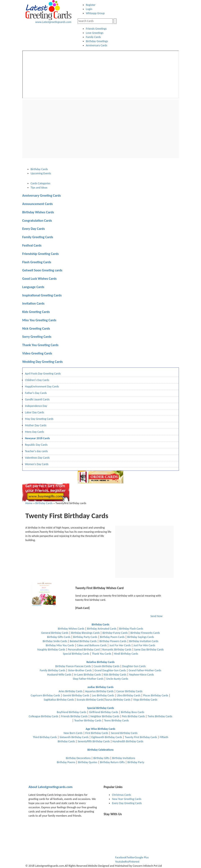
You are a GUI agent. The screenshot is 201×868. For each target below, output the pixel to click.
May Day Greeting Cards (39, 419)
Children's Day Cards (37, 380)
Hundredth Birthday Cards (128, 741)
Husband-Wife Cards (59, 675)
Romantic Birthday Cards (117, 650)
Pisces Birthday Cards (156, 695)
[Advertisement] (101, 129)
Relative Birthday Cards (100, 662)
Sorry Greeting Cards (37, 337)
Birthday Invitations (124, 758)
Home (29, 503)
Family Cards (94, 37)
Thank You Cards (102, 654)
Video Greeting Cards (37, 353)
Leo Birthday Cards (103, 695)
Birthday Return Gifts (112, 762)
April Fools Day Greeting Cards (43, 374)
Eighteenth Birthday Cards (107, 737)
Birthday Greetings (97, 41)
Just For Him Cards (144, 645)
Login (89, 9)
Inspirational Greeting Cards (42, 295)
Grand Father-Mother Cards (145, 670)
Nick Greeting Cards (36, 328)
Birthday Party (136, 762)
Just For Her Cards (120, 645)
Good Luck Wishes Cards (40, 278)
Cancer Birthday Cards (129, 691)
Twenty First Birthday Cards (141, 737)
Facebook (121, 857)
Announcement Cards (38, 204)
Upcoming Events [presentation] (41, 173)
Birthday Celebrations (100, 750)
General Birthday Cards (55, 633)
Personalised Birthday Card (84, 650)
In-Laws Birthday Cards (88, 675)
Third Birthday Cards (45, 737)
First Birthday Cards (97, 733)
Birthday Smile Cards (55, 641)
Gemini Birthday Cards (76, 695)
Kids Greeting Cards (36, 312)
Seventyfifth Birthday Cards (94, 741)
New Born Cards (73, 733)
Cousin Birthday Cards (106, 666)
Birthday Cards (44, 503)
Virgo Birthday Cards (145, 700)
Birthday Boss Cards (133, 712)
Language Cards (33, 287)
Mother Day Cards (36, 425)
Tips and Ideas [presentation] (39, 188)
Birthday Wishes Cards (38, 212)
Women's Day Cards (37, 464)
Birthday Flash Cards (131, 629)
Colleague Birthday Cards (44, 716)
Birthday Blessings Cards (85, 633)
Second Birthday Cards (124, 733)
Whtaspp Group (95, 13)
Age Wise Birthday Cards (101, 729)
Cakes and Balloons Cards (92, 645)
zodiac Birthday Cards (100, 687)
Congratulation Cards (37, 220)
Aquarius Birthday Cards (99, 691)
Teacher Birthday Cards (88, 721)
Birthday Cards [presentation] (39, 169)
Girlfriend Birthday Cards (104, 712)
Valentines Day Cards (37, 458)
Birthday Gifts (101, 758)
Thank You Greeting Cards (40, 345)
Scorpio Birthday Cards (90, 700)
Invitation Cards (33, 303)
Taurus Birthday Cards (118, 700)
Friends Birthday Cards (74, 716)
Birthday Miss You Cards (60, 645)
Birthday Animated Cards (102, 629)
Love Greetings (95, 33)
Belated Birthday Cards (83, 641)
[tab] (105, 169)
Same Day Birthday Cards (149, 650)
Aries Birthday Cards (71, 691)
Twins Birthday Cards (160, 716)
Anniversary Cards (97, 45)
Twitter (131, 857)
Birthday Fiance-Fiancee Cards (73, 666)
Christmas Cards (122, 795)
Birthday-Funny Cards (115, 633)
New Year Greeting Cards (127, 799)
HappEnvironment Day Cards (42, 387)
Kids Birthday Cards (115, 675)
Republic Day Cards (36, 445)
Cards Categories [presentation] (41, 183)
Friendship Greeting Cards (41, 254)
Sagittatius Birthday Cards (59, 700)
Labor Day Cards (35, 412)
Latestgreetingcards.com (51, 787)
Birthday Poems (66, 762)
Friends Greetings (96, 29)
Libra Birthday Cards (129, 695)
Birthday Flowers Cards (113, 641)
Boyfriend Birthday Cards (72, 712)
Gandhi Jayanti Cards (37, 399)
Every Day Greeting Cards (127, 803)
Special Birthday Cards (76, 654)
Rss (127, 862)
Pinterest (134, 862)
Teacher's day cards (36, 451)
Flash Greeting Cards (37, 262)
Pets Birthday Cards (133, 716)
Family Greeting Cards (38, 237)
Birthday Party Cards (85, 637)
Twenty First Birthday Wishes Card (100, 588)
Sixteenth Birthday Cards (74, 737)
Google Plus (142, 857)
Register (91, 5)
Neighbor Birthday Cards (105, 716)
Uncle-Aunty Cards (117, 679)
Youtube (120, 862)
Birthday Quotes (88, 762)
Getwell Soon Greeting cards (42, 270)
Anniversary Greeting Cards (42, 195)
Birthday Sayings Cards (141, 637)
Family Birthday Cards (53, 670)
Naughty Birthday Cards (51, 650)
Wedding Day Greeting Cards (43, 362)
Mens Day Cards (35, 432)
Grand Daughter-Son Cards (110, 670)
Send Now (157, 616)
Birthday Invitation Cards (144, 641)
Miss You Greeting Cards (39, 320)
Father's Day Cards (36, 393)
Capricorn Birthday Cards (45, 695)
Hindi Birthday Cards (126, 654)
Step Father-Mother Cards (88, 679)
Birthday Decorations (78, 758)
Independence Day (36, 406)
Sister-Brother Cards (80, 670)
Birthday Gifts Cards (59, 637)
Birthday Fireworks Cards (145, 633)
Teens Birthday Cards (116, 721)
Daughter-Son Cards (134, 666)
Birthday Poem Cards (112, 637)
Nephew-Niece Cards (141, 675)
